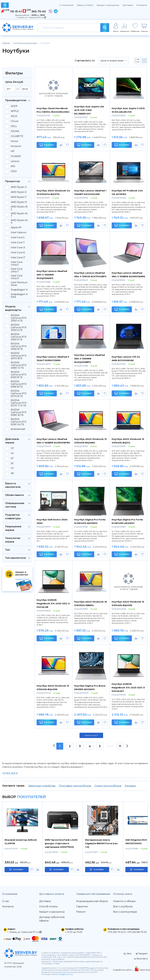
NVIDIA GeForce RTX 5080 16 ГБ (19, 412)
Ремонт (81, 912)
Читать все (10, 773)
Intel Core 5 (18, 238)
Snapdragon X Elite (19, 296)
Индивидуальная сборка (92, 901)
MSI (13, 166)
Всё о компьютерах (125, 912)
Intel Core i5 (18, 253)
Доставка (128, 5)
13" (12, 448)
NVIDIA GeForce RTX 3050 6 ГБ (19, 328)
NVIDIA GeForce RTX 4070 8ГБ (19, 356)
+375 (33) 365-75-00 (137, 932)
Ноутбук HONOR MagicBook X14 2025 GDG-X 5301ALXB (53, 603)
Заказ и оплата (85, 5)
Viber (128, 954)
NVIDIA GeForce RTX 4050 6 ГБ (19, 337)
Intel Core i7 (18, 258)
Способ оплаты (48, 906)
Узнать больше (22, 579)
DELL (14, 126)
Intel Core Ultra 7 (17, 270)
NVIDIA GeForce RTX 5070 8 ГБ (19, 394)
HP (13, 151)
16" (12, 463)
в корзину (18, 870)
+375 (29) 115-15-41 (117, 932)
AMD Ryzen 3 (19, 187)
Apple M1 (16, 228)
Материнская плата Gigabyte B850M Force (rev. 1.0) (102, 843)
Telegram (142, 954)
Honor (15, 141)
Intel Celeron (19, 233)
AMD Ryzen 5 (19, 192)
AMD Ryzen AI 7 (19, 215)
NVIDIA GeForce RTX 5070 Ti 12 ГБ (19, 403)
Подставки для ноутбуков (75, 786)
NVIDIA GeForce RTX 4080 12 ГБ (19, 365)
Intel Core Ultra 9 (17, 277)
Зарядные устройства (42, 786)
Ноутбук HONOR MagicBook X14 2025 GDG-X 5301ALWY (128, 688)
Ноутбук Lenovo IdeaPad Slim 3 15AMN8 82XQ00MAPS (52, 275)
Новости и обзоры (124, 901)
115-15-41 (16, 11)
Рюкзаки (130, 786)
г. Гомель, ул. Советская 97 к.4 (31, 17)
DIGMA (15, 131)
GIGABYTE (17, 136)
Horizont (16, 146)
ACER (14, 106)
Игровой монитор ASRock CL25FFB (21, 842)
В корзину (47, 145)
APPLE (15, 111)
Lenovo (15, 161)
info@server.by (66, 974)
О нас (6, 901)
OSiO (14, 171)
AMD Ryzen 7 (19, 197)
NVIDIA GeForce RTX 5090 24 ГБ (19, 422)
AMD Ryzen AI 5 (19, 208)
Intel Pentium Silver (19, 284)
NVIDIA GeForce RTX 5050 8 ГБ (19, 375)
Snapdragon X (19, 290)
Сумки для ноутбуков (108, 786)
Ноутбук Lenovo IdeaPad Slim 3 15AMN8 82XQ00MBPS (89, 359)
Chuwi (15, 121)
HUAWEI (16, 156)
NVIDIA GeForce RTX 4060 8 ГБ (19, 346)
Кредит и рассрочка (108, 5)
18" (12, 473)
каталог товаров (5, 6)
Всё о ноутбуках (123, 906)
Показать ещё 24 (91, 735)
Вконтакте (141, 959)
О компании (67, 5)
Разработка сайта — (124, 970)
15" (12, 458)
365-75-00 (39, 11)
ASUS (14, 116)
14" (12, 453)
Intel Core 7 (18, 243)
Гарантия (82, 906)
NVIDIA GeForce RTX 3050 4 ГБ (19, 318)
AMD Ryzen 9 (19, 202)
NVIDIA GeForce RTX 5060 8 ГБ (19, 384)
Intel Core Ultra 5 (17, 264)
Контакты (142, 5)
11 (120, 746)
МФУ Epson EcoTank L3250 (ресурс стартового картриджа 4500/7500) (61, 843)
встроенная (18, 429)
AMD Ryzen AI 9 (19, 222)
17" (12, 468)
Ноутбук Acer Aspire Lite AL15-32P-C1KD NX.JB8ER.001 (89, 110)
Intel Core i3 (18, 248)
